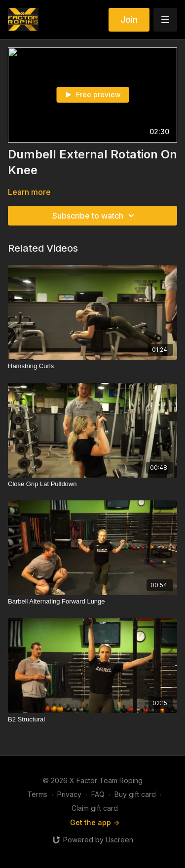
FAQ (98, 794)
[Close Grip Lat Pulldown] (92, 484)
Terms (37, 794)
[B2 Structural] (92, 719)
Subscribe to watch (95, 216)
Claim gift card (95, 808)
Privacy (69, 794)
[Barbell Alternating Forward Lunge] (92, 602)
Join (129, 19)
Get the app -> (95, 822)
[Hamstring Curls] (92, 366)
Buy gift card (135, 794)
